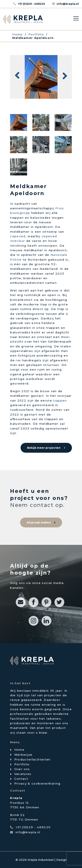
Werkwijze (23, 755)
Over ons (22, 769)
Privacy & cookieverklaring (37, 783)
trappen (60, 400)
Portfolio (22, 764)
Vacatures (23, 774)
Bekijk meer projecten (44, 448)
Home (19, 750)
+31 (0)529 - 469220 (32, 4)
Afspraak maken (39, 522)
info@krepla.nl (68, 4)
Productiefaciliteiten (32, 759)
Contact (21, 779)
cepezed (18, 236)
